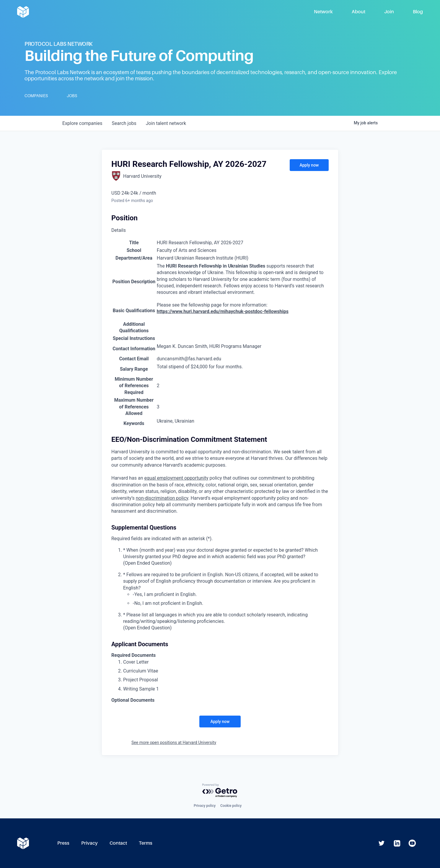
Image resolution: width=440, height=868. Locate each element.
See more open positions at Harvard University (174, 742)
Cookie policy (231, 806)
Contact (118, 843)
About (358, 12)
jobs (124, 123)
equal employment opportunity (176, 478)
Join (389, 12)
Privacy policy (205, 806)
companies (82, 123)
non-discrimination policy (162, 498)
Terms (146, 843)
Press (63, 843)
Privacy (89, 843)
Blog (418, 12)
